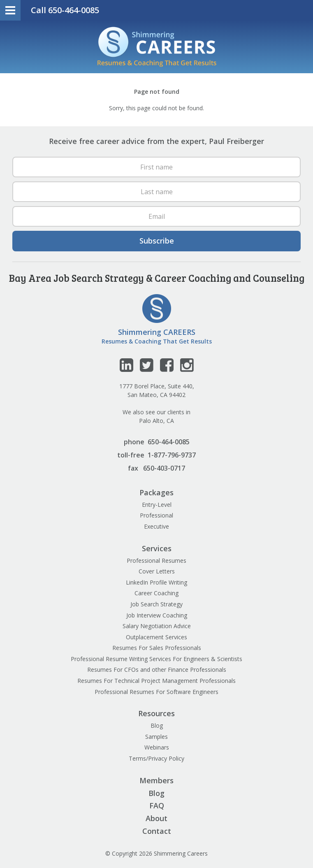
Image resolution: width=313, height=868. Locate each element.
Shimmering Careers (157, 47)
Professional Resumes (156, 560)
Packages (156, 492)
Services (157, 548)
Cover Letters (157, 571)
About (156, 818)
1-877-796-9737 (172, 455)
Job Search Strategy (156, 604)
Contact (157, 831)
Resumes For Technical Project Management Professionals (156, 681)
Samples (156, 737)
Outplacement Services (156, 637)
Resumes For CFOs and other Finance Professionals (157, 670)
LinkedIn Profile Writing (156, 582)
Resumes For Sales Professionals (157, 648)
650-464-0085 (169, 442)
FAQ (157, 805)
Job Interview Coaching (157, 615)
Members (156, 780)
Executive (156, 526)
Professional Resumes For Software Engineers (156, 692)
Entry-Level (157, 505)
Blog (157, 725)
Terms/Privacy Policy (156, 758)
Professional (156, 515)
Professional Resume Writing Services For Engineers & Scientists (156, 659)
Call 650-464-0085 (65, 10)
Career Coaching (156, 593)
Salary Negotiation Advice (157, 626)
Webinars (157, 747)
